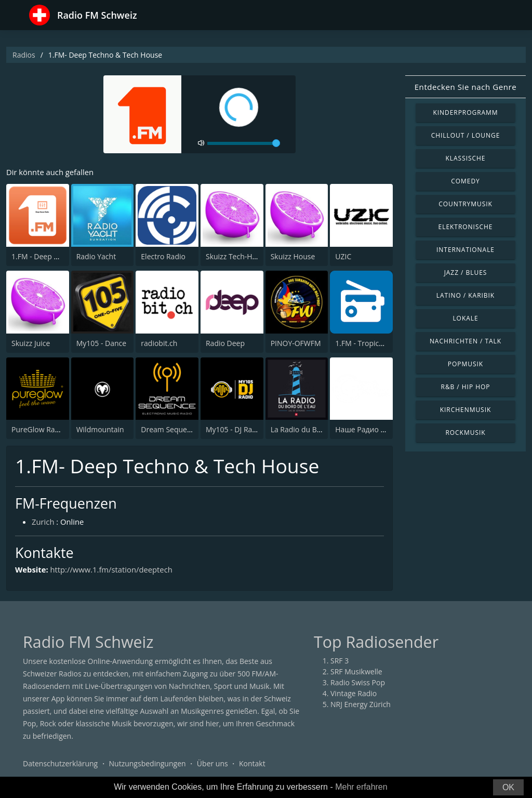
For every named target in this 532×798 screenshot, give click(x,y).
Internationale (465, 250)
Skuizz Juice (31, 343)
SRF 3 (340, 661)
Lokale (465, 318)
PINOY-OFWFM (296, 343)
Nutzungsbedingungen (148, 764)
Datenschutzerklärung (60, 764)
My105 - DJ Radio (234, 429)
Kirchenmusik (466, 410)
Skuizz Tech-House (237, 256)
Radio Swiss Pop (358, 683)
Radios (24, 55)
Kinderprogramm (465, 112)
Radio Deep (225, 343)
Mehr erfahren (361, 787)
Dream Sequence (170, 429)
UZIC (343, 256)
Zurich (43, 522)
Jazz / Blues (466, 272)
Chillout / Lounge (466, 135)
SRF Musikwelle (356, 672)
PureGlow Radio (38, 429)
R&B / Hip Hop (466, 387)
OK (508, 787)
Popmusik (465, 364)
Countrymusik (465, 204)
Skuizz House (293, 256)
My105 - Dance (102, 343)
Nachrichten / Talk (465, 341)
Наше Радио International (380, 429)
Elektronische (466, 227)
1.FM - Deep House (43, 256)
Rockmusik (465, 433)
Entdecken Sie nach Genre (466, 87)
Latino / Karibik (465, 295)
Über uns (212, 764)
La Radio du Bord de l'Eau (314, 429)
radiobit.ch (159, 343)
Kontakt (252, 764)
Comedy (465, 181)
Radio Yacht (96, 256)
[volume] (244, 143)
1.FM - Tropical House (372, 343)
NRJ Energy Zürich (361, 705)
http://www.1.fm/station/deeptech (112, 569)
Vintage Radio (354, 694)
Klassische (466, 158)
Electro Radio (163, 256)
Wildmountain (100, 429)
